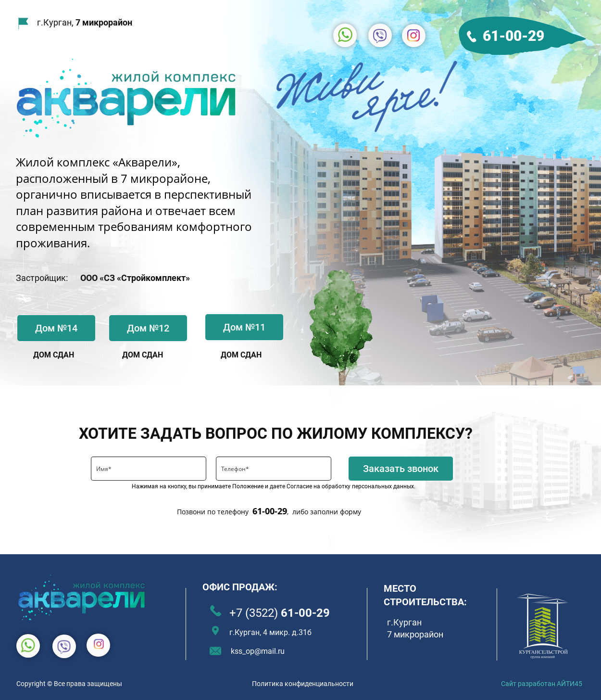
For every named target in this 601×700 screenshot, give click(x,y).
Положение (248, 486)
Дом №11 (244, 327)
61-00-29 (513, 36)
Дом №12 (148, 328)
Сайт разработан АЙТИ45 (542, 684)
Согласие (299, 486)
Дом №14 (56, 328)
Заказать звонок (401, 469)
